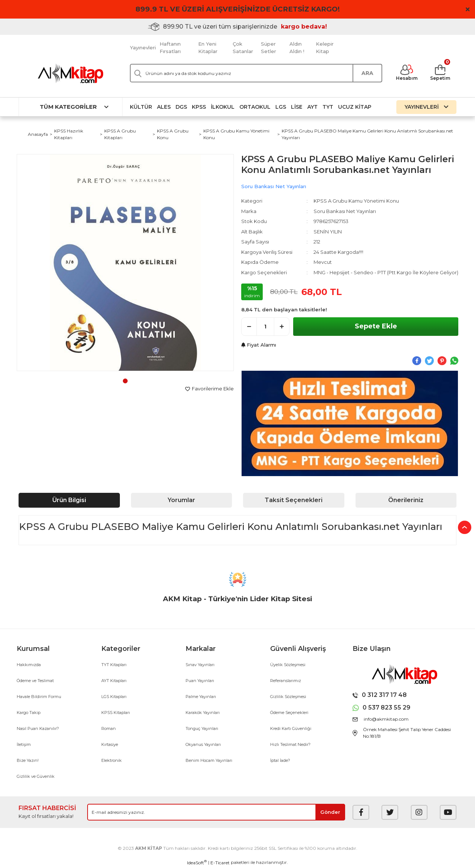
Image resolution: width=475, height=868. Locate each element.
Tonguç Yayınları (202, 728)
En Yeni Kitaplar (208, 48)
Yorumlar (181, 500)
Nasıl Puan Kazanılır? (38, 728)
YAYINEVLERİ (426, 107)
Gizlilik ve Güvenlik (36, 776)
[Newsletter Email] (216, 812)
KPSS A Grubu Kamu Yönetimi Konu (356, 201)
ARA (367, 73)
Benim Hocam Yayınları (209, 760)
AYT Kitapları (114, 681)
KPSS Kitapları (116, 713)
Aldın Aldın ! (297, 48)
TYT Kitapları (114, 665)
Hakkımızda (29, 665)
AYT (312, 107)
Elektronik (112, 760)
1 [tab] (125, 381)
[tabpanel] (125, 263)
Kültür (141, 107)
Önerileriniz (406, 500)
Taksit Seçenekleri (294, 500)
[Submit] (330, 812)
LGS (281, 107)
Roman (109, 728)
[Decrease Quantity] (249, 327)
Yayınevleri (143, 48)
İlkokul (223, 107)
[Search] (256, 73)
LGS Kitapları (114, 697)
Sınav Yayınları (200, 665)
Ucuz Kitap (355, 107)
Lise (297, 107)
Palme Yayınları (201, 697)
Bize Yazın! (28, 760)
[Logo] (71, 73)
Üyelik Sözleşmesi (288, 665)
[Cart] (440, 73)
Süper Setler (268, 48)
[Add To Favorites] (209, 389)
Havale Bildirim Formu (39, 697)
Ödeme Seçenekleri (289, 713)
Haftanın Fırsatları (170, 48)
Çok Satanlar (243, 48)
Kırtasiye (110, 744)
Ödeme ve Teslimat (35, 681)
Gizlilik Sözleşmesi (288, 697)
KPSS (199, 107)
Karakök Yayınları (203, 713)
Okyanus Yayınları (203, 744)
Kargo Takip (29, 713)
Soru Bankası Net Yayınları (274, 186)
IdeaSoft (197, 862)
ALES (164, 107)
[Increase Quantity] (282, 327)
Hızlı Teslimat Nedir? (290, 744)
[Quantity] (265, 327)
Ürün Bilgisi (69, 500)
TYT (328, 107)
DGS (181, 107)
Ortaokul (255, 107)
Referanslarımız (286, 681)
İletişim (24, 744)
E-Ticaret (220, 863)
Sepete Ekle (376, 326)
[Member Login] (407, 73)
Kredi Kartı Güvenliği (291, 728)
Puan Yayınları (200, 681)
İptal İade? (280, 760)
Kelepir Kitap (325, 48)
